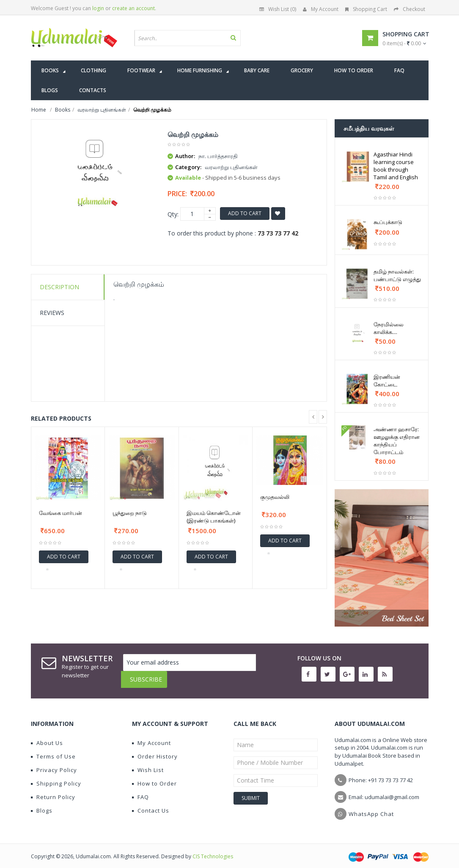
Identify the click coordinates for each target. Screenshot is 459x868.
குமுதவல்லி (275, 497)
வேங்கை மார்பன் (60, 513)
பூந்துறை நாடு (130, 513)
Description (59, 287)
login (98, 8)
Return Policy (53, 791)
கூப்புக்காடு (388, 222)
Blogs (42, 804)
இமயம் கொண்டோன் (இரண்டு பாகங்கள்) (214, 517)
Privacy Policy (54, 764)
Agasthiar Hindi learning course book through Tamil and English (396, 166)
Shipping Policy (56, 777)
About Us (47, 737)
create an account (133, 8)
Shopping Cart (366, 9)
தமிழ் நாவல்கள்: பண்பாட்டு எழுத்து (397, 275)
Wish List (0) (278, 9)
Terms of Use (53, 750)
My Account (321, 9)
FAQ (140, 791)
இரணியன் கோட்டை (387, 381)
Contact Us (151, 804)
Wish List (148, 764)
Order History (155, 750)
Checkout (410, 9)
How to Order (154, 777)
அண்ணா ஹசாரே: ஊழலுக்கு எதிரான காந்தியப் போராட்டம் (397, 441)
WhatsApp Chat (371, 808)
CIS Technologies (213, 850)
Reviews (52, 313)
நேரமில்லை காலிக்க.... (389, 328)
